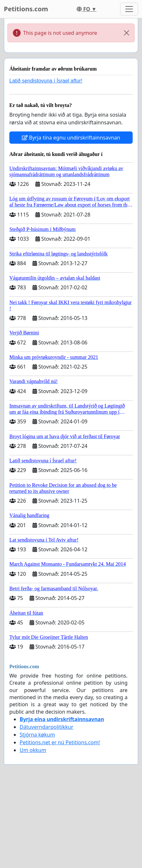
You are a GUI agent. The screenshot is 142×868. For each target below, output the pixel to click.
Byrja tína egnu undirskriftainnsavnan (71, 138)
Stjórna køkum (37, 735)
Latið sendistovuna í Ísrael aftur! (46, 81)
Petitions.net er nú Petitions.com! (60, 742)
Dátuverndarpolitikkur (47, 727)
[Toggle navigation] (129, 9)
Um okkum (33, 750)
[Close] (127, 33)
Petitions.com (26, 9)
